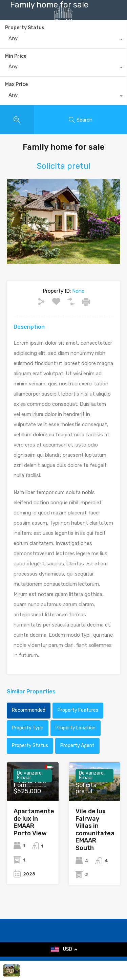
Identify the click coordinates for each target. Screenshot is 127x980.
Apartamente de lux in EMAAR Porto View (34, 822)
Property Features (78, 710)
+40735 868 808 (69, 42)
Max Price (16, 84)
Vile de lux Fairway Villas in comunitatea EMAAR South (95, 830)
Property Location (76, 728)
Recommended (29, 710)
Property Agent (77, 746)
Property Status (30, 746)
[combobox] (63, 68)
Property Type (28, 728)
